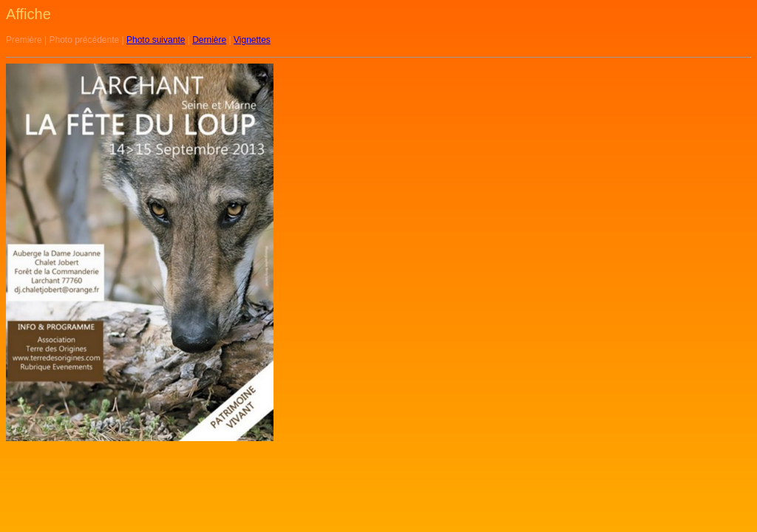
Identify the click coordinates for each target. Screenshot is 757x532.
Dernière (209, 40)
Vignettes (252, 40)
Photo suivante (156, 40)
